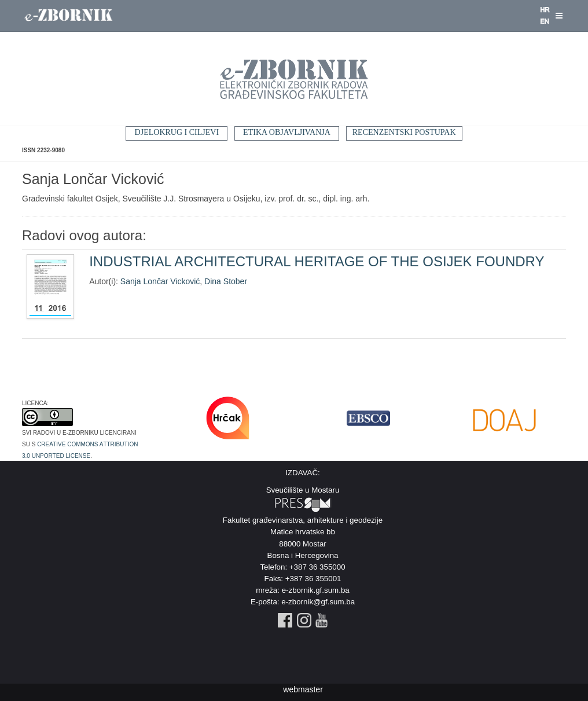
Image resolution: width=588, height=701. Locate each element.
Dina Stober (226, 281)
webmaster (303, 689)
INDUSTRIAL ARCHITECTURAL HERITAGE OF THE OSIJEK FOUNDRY (317, 261)
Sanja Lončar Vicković (160, 281)
